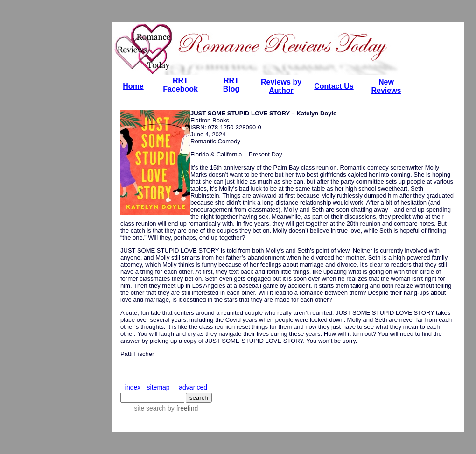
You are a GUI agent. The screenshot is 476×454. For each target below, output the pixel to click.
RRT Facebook (180, 85)
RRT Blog (231, 85)
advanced (193, 387)
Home (133, 86)
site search (150, 408)
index (133, 387)
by (182, 408)
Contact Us (334, 86)
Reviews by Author (281, 86)
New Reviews (386, 86)
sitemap (158, 387)
